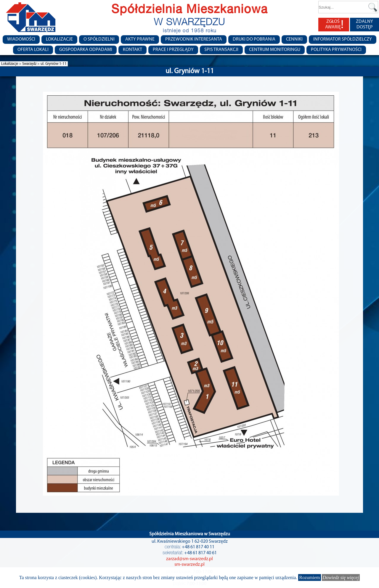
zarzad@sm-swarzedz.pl (189, 559)
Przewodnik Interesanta (194, 39)
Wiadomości (21, 39)
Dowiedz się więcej (341, 577)
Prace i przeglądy (173, 50)
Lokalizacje (59, 39)
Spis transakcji (221, 50)
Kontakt (133, 50)
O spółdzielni (99, 39)
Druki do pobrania (254, 39)
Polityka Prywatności (336, 50)
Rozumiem (309, 577)
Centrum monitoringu (275, 50)
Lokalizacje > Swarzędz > (21, 64)
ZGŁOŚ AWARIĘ (334, 25)
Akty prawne (140, 39)
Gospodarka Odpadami (86, 50)
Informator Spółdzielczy (343, 39)
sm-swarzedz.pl (189, 565)
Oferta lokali (33, 50)
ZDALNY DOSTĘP (364, 24)
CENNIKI (294, 39)
